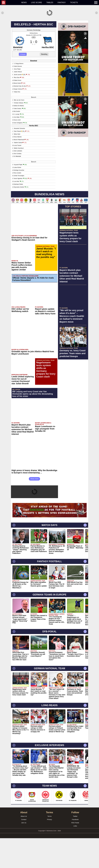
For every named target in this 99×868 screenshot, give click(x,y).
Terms (49, 846)
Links (75, 856)
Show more (34, 509)
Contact (24, 849)
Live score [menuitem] (36, 3)
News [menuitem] (24, 3)
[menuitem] (10, 3)
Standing (44, 84)
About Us (24, 846)
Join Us (24, 852)
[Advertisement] (49, 35)
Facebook (75, 849)
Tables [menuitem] (50, 3)
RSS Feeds (75, 852)
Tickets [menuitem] (74, 3)
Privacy (49, 849)
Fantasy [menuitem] (62, 3)
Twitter (75, 846)
